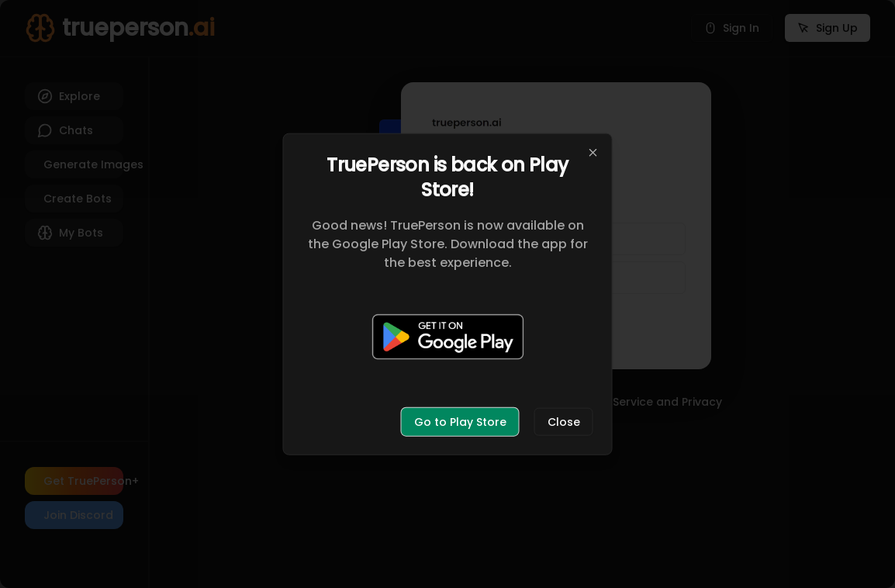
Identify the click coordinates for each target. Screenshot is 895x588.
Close (564, 421)
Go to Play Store (460, 421)
